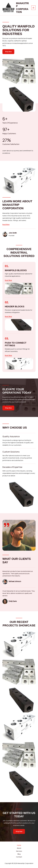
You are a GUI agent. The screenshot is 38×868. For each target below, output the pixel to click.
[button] (8, 280)
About (19, 848)
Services (19, 851)
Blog (19, 854)
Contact (19, 857)
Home (19, 845)
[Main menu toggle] (33, 8)
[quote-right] (6, 525)
